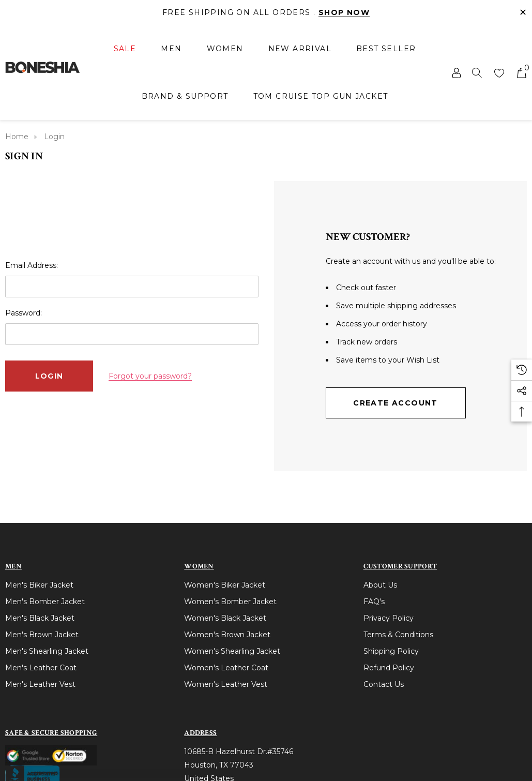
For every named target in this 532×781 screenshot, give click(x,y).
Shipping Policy (391, 651)
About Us (380, 585)
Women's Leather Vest (226, 684)
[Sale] (125, 49)
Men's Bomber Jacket (45, 602)
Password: (24, 313)
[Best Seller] (386, 49)
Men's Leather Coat (41, 668)
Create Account (396, 403)
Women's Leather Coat (226, 668)
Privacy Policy (389, 618)
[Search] (477, 72)
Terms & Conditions (398, 635)
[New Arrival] (300, 49)
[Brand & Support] (185, 96)
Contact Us (384, 684)
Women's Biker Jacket (225, 585)
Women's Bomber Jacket (230, 602)
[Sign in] (456, 72)
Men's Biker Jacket (39, 585)
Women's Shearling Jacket (232, 651)
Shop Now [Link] (344, 12)
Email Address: (32, 265)
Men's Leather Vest (40, 684)
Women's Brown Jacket (227, 635)
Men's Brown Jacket (42, 635)
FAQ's (374, 602)
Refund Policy (389, 668)
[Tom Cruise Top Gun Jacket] (321, 96)
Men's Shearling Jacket (47, 651)
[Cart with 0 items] (521, 72)
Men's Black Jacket (40, 618)
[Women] (225, 49)
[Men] (171, 49)
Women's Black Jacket (225, 618)
